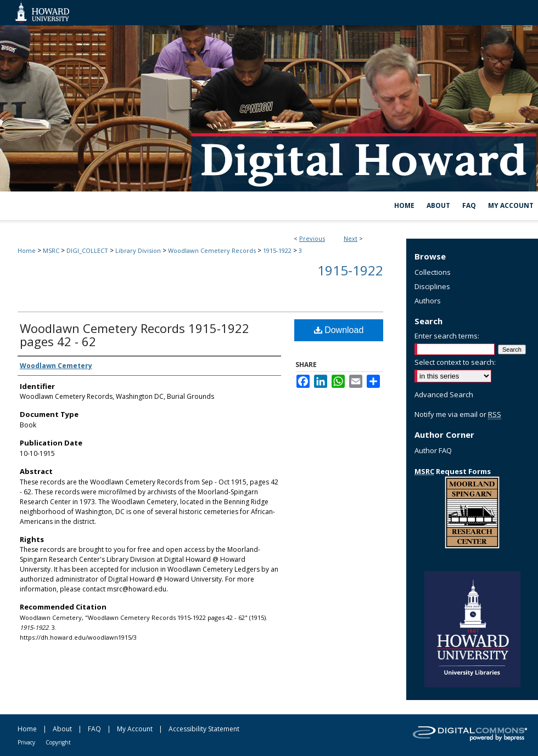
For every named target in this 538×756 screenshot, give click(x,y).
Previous (312, 238)
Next (351, 238)
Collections (433, 272)
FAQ (94, 729)
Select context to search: (455, 362)
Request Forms (453, 471)
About (62, 729)
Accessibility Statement (204, 729)
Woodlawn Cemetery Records (212, 250)
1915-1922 (277, 250)
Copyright (58, 742)
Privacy (26, 742)
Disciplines (432, 286)
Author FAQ (433, 450)
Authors (428, 301)
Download (339, 330)
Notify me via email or (458, 414)
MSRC (51, 250)
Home (27, 250)
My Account (135, 729)
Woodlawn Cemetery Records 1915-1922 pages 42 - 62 (134, 335)
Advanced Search (444, 394)
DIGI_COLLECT (87, 250)
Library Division (138, 250)
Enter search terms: (447, 336)
